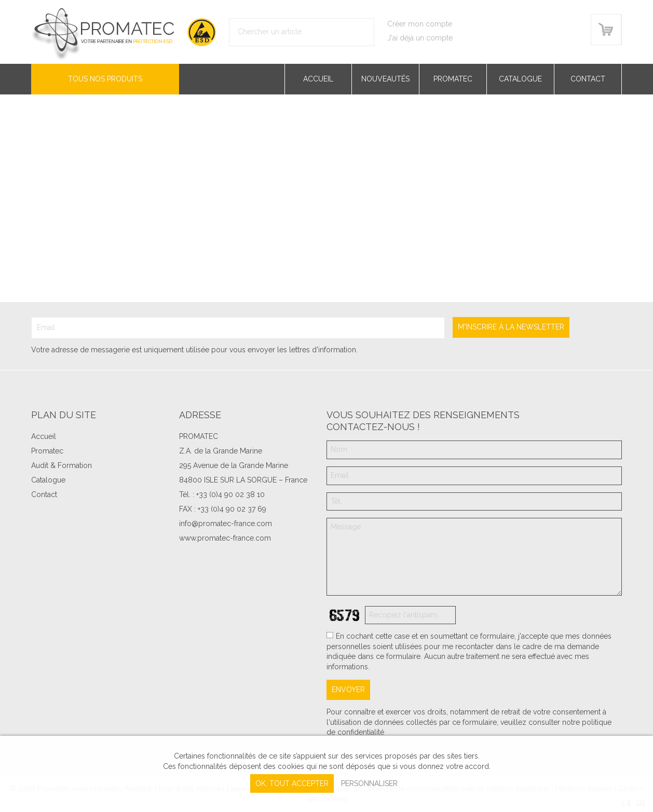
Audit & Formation (62, 465)
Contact (588, 79)
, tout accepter (292, 783)
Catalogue (520, 79)
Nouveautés (385, 79)
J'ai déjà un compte (420, 38)
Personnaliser (369, 783)
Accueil (318, 79)
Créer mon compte (420, 24)
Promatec (453, 79)
